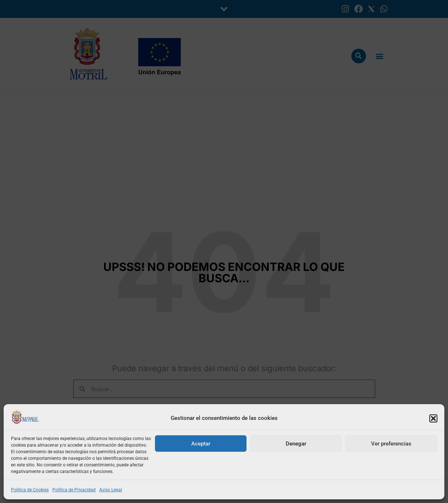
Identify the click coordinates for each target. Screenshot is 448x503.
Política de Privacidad (74, 490)
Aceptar (201, 444)
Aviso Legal (111, 490)
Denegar (296, 444)
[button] (433, 418)
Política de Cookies (30, 490)
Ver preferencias (391, 444)
